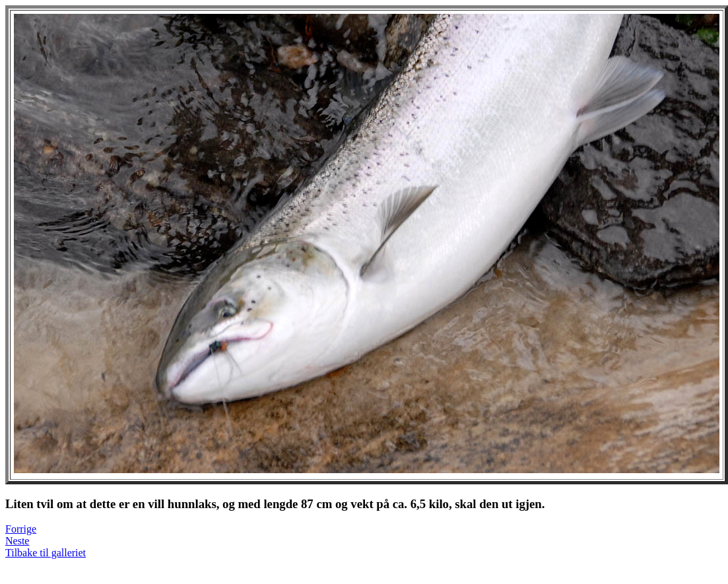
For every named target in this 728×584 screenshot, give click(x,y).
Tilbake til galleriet (46, 553)
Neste (17, 541)
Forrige (21, 529)
